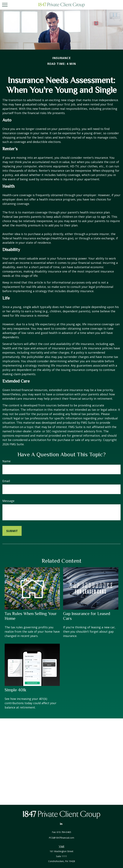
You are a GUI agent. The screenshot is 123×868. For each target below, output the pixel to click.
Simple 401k (15, 690)
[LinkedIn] (61, 824)
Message (8, 501)
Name (6, 461)
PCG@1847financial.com (61, 838)
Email (6, 481)
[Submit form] (12, 531)
